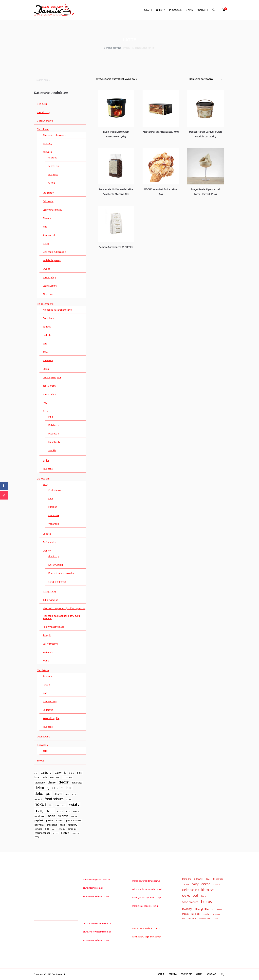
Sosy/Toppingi (50, 644)
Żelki (45, 751)
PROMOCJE (176, 10)
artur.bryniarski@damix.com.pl (147, 889)
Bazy (45, 485)
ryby (45, 403)
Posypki (47, 635)
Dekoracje (48, 201)
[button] (214, 10)
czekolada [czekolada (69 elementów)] (67, 777)
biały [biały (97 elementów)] (79, 773)
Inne (45, 227)
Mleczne (53, 507)
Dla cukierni (43, 129)
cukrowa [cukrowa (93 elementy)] (55, 777)
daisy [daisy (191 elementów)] (52, 782)
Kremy (46, 244)
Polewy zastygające (53, 627)
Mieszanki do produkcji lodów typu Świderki (61, 617)
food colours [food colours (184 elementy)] (54, 799)
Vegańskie (54, 524)
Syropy (41, 761)
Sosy (45, 411)
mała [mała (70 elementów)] (68, 812)
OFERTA (161, 10)
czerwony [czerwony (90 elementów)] (40, 783)
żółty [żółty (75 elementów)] (37, 837)
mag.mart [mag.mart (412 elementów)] (44, 811)
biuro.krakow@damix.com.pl (97, 923)
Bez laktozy (44, 113)
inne (45, 344)
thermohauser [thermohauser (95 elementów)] (42, 833)
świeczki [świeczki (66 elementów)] (76, 833)
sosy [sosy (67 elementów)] (54, 829)
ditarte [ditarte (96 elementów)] (58, 794)
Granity (47, 551)
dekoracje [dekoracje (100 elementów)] (77, 783)
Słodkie (52, 451)
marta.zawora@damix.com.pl (146, 881)
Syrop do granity (57, 582)
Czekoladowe (56, 490)
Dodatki (47, 534)
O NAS (189, 10)
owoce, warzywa (52, 377)
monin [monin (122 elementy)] (51, 816)
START (148, 10)
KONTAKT (203, 10)
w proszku (54, 166)
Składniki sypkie (51, 718)
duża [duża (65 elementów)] (67, 794)
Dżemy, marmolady (52, 210)
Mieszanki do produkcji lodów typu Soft (64, 609)
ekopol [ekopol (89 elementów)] (38, 799)
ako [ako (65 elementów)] (36, 773)
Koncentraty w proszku (61, 573)
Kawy (46, 352)
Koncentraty (50, 235)
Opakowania (44, 737)
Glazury (47, 218)
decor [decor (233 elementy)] (64, 782)
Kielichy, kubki (56, 565)
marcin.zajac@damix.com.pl (146, 906)
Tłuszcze (48, 294)
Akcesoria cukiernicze (54, 135)
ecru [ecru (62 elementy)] (74, 794)
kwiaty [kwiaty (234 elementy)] (74, 804)
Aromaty (47, 144)
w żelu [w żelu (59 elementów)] (56, 833)
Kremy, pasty (49, 592)
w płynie (53, 158)
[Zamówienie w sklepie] (206, 79)
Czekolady (48, 193)
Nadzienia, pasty (52, 261)
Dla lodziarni (44, 479)
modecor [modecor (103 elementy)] (40, 816)
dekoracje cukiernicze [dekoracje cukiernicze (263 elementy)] (53, 788)
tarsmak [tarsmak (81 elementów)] (72, 829)
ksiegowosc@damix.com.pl (96, 896)
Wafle (46, 661)
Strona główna (113, 48)
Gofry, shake (49, 542)
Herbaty (47, 335)
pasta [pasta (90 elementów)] (49, 820)
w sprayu (53, 175)
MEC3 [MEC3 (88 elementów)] (76, 811)
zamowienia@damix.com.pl (96, 879)
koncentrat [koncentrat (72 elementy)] (60, 805)
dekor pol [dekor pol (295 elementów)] (43, 793)
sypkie (46, 461)
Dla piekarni (43, 670)
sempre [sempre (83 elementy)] (38, 829)
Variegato (48, 652)
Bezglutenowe (45, 121)
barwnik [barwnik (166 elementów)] (60, 773)
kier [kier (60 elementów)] (51, 805)
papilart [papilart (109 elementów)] (39, 820)
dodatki (47, 327)
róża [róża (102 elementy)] (63, 825)
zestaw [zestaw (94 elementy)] (65, 833)
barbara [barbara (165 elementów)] (46, 773)
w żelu (52, 183)
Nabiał (46, 369)
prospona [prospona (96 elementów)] (52, 825)
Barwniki (47, 152)
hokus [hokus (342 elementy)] (40, 804)
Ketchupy (54, 425)
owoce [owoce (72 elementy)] (74, 816)
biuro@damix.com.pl (93, 888)
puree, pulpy (49, 277)
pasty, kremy (49, 386)
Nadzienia (48, 710)
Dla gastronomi (45, 304)
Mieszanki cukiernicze (54, 252)
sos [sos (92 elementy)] (47, 829)
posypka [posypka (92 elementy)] (39, 825)
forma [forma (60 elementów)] (69, 799)
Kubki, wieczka (50, 600)
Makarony (48, 361)
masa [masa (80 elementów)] (60, 811)
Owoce (46, 269)
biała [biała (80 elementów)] (71, 773)
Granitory (54, 556)
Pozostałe (43, 745)
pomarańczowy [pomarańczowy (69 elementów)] (74, 820)
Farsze (46, 685)
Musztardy (54, 442)
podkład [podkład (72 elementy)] (59, 820)
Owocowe (54, 515)
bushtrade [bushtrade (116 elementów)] (41, 777)
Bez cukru (42, 104)
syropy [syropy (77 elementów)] (62, 829)
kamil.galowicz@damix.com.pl (147, 897)
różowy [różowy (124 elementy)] (73, 825)
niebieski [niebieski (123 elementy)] (63, 816)
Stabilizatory (50, 286)
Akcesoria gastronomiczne (57, 310)
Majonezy (54, 434)
